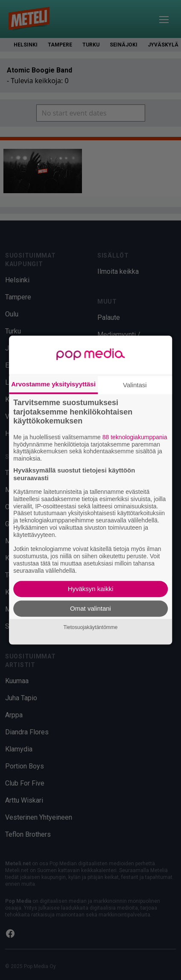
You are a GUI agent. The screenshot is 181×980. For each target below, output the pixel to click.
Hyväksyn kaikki (91, 589)
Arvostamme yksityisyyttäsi (53, 384)
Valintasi (135, 385)
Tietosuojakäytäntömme (91, 627)
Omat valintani (90, 608)
